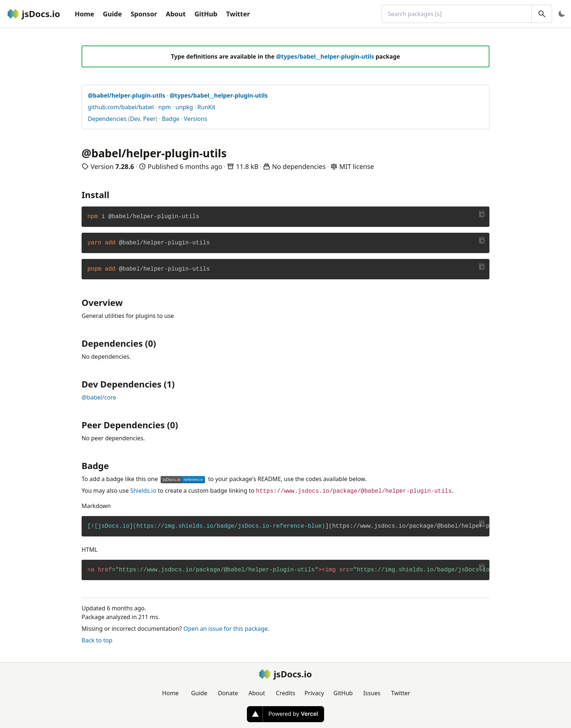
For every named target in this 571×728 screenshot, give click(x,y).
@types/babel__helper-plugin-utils (325, 56)
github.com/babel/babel (121, 107)
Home (84, 14)
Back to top (97, 640)
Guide (112, 14)
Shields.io (143, 491)
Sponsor (144, 14)
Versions (196, 119)
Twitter (238, 14)
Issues (372, 693)
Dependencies (107, 119)
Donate (228, 693)
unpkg (184, 107)
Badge (170, 119)
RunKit (206, 107)
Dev (135, 119)
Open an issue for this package (226, 629)
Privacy (314, 693)
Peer (149, 119)
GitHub (206, 14)
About (176, 14)
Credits (286, 693)
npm (165, 107)
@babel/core (99, 397)
